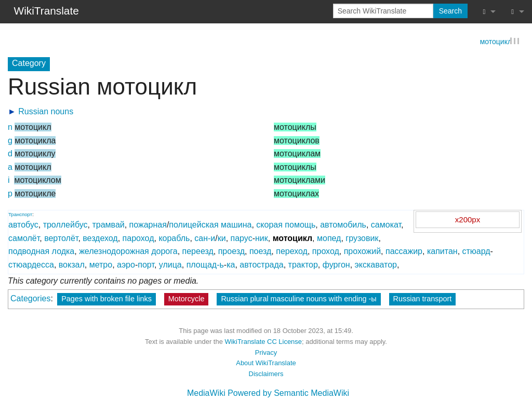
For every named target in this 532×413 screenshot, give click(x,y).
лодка (63, 252)
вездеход (100, 238)
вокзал (72, 265)
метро (101, 265)
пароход (138, 238)
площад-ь (205, 265)
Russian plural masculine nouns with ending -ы (298, 299)
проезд (231, 252)
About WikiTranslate (266, 363)
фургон (336, 265)
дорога (164, 252)
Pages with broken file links (107, 299)
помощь (300, 225)
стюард (476, 252)
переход (292, 252)
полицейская (194, 225)
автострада (261, 265)
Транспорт (20, 214)
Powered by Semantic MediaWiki (288, 393)
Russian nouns (46, 112)
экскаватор (376, 265)
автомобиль (343, 225)
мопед (329, 238)
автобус (23, 225)
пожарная (148, 225)
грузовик (362, 238)
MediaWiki (206, 393)
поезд (260, 252)
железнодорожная (114, 252)
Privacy (266, 352)
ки (222, 238)
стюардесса (31, 265)
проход (326, 252)
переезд (198, 252)
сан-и (205, 238)
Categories (30, 299)
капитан (442, 252)
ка (231, 265)
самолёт (24, 238)
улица (170, 265)
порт (146, 265)
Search (450, 11)
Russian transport (423, 299)
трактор (303, 265)
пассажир (404, 252)
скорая (269, 225)
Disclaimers (266, 374)
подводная (29, 252)
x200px (468, 219)
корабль (174, 238)
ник (262, 238)
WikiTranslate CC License (263, 342)
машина (236, 225)
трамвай (108, 225)
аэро (126, 265)
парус (242, 238)
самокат (386, 225)
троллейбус (65, 225)
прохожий (362, 252)
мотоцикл (496, 42)
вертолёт (61, 238)
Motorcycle (187, 299)
